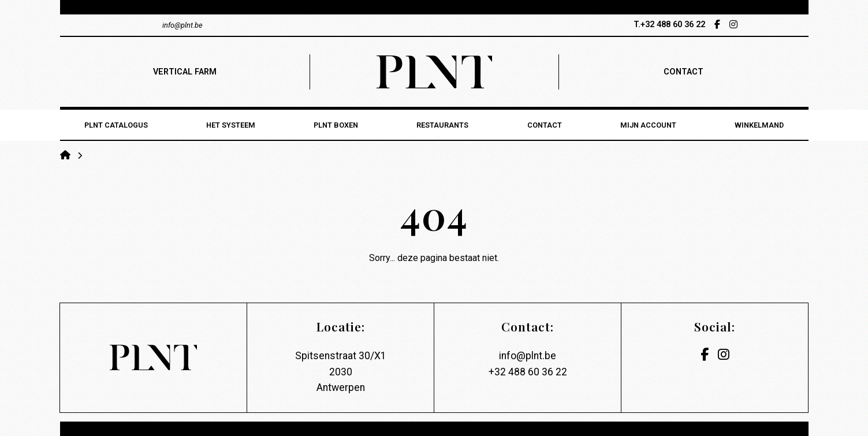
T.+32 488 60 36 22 (669, 25)
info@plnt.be (528, 356)
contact (683, 72)
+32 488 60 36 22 (528, 372)
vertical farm (185, 72)
